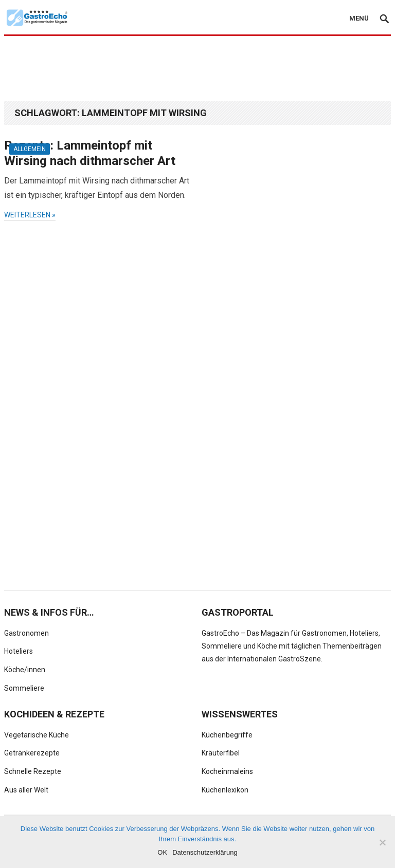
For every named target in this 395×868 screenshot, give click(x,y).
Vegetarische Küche (37, 735)
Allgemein (30, 149)
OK (162, 852)
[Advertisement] (197, 68)
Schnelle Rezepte (33, 771)
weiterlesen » (30, 215)
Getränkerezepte (32, 753)
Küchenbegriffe (227, 735)
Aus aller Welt (26, 790)
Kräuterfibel (221, 753)
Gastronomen (26, 633)
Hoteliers (19, 651)
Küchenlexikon (225, 790)
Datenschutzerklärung (205, 852)
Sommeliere (24, 688)
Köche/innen (25, 670)
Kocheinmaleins (227, 771)
